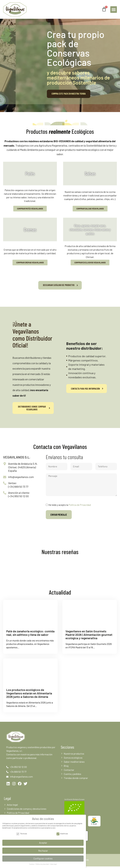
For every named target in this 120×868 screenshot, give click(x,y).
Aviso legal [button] (54, 864)
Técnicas (22, 833)
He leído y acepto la (70, 505)
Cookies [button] (32, 864)
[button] (114, 10)
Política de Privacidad (80, 505)
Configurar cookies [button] (43, 858)
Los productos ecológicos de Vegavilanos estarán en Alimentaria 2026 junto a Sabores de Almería (29, 693)
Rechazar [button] (43, 850)
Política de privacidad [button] (42, 864)
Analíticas (62, 833)
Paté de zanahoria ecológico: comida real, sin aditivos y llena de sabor (30, 633)
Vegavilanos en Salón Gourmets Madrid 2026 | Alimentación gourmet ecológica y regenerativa (89, 635)
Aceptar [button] (43, 842)
